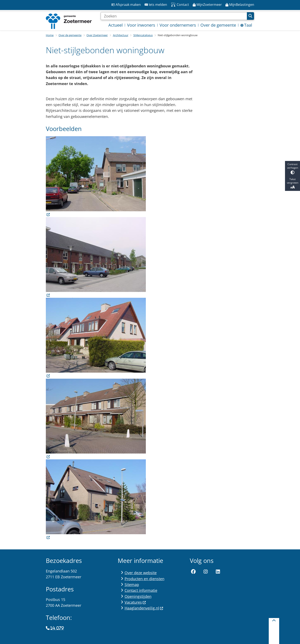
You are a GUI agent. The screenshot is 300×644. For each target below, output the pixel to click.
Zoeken (250, 16)
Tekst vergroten (292, 183)
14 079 (57, 628)
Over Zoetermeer (97, 35)
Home (50, 35)
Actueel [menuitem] (116, 25)
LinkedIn (218, 572)
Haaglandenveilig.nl (144, 608)
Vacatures (135, 602)
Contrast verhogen (292, 168)
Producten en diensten (144, 579)
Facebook (194, 572)
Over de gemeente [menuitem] (218, 25)
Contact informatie (141, 590)
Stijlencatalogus (143, 35)
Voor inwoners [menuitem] (141, 25)
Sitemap (132, 585)
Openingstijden (138, 596)
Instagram (206, 572)
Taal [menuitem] (246, 25)
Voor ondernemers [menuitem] (178, 25)
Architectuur (121, 35)
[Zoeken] (174, 16)
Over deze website (141, 573)
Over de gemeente (70, 35)
